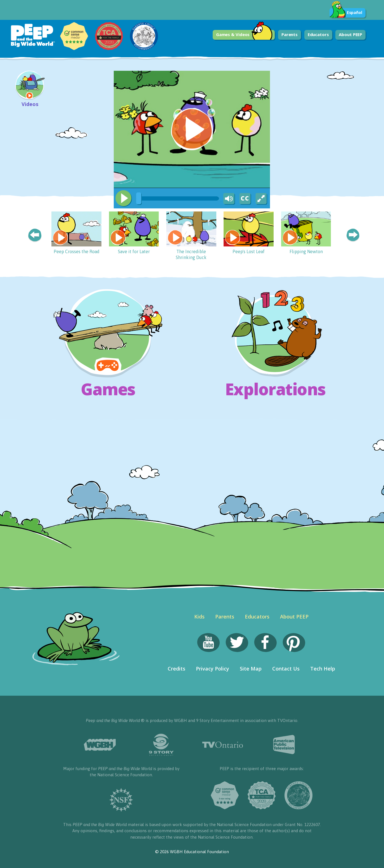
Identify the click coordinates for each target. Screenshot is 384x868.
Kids (199, 617)
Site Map (251, 669)
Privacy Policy (213, 669)
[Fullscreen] (262, 199)
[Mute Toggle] (228, 199)
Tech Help (323, 669)
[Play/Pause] (124, 198)
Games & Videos (244, 35)
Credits (176, 669)
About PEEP (350, 34)
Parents (290, 34)
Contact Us (286, 669)
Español (346, 13)
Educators (318, 34)
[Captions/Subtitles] (245, 199)
